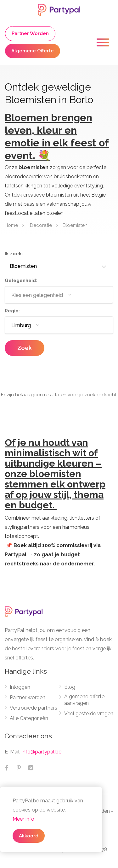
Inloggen (20, 687)
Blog (70, 687)
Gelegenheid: (21, 280)
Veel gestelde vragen (89, 714)
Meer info (23, 819)
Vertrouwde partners (34, 708)
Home (11, 225)
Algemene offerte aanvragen (84, 700)
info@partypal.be (42, 752)
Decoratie (41, 225)
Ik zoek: (14, 254)
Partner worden (28, 697)
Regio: (12, 311)
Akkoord (29, 836)
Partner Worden (30, 33)
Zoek (25, 348)
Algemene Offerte (33, 51)
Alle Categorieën (29, 718)
